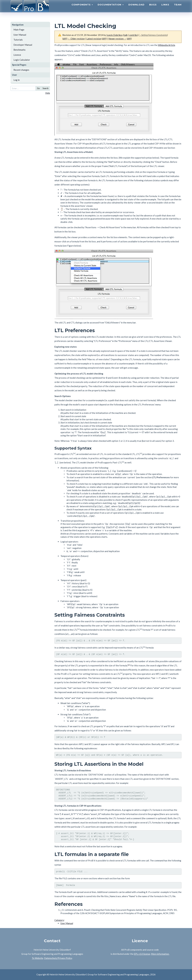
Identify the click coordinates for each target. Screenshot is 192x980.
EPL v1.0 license (142, 954)
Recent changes (21, 70)
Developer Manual (23, 45)
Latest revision (94, 39)
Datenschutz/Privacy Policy (58, 958)
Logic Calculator (22, 60)
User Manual (20, 35)
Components (82, 8)
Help (48, 93)
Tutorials (18, 40)
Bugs (153, 8)
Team (178, 8)
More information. (160, 954)
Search (46, 88)
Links (165, 8)
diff (65, 39)
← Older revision (76, 39)
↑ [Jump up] (61, 910)
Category (59, 920)
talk (126, 35)
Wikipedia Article (166, 45)
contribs (133, 35)
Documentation (111, 8)
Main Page (19, 30)
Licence (17, 55)
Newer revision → (117, 39)
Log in (17, 80)
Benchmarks (19, 50)
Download (136, 8)
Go (38, 88)
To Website (37, 958)
